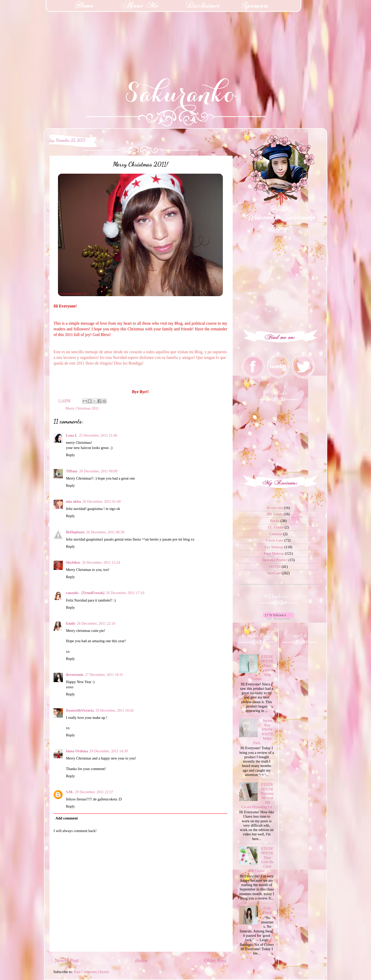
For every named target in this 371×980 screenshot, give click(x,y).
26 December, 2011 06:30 (105, 532)
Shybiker (73, 562)
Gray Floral (267, 910)
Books (275, 521)
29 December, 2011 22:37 (94, 792)
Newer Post (67, 960)
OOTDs (275, 567)
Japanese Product (275, 560)
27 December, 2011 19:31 (104, 675)
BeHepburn (75, 532)
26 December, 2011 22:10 (96, 623)
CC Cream (276, 527)
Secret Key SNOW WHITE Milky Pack (263, 732)
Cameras (276, 534)
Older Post (215, 960)
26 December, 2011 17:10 (125, 593)
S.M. (70, 792)
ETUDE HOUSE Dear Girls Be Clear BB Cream (261, 860)
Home (141, 960)
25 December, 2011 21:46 (98, 435)
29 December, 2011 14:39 (108, 751)
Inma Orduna (77, 751)
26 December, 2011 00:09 (98, 471)
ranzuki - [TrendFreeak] (85, 593)
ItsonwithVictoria (80, 710)
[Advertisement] (39, 32)
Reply (70, 455)
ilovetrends (75, 675)
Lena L (72, 435)
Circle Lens (275, 540)
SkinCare (274, 573)
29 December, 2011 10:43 (114, 710)
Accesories (275, 508)
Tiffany (72, 471)
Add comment (67, 818)
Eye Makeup (274, 547)
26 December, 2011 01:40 (102, 501)
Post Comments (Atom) (91, 972)
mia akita (73, 501)
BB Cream (275, 514)
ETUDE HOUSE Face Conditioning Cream (263, 668)
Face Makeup (274, 553)
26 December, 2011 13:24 (101, 562)
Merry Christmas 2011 (82, 408)
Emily (71, 623)
